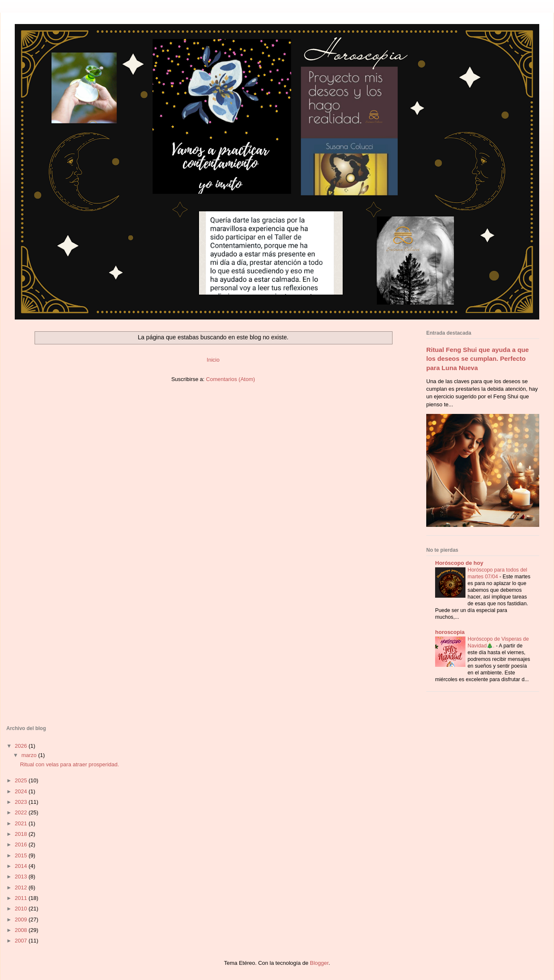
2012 (22, 887)
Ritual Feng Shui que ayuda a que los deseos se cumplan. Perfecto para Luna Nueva (477, 359)
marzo (30, 755)
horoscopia (450, 632)
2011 (22, 898)
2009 (22, 920)
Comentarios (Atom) (231, 379)
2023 (22, 802)
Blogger (319, 963)
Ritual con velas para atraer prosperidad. (69, 764)
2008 (22, 930)
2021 (22, 823)
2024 (22, 791)
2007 (22, 941)
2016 (22, 844)
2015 (22, 855)
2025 (22, 780)
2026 (22, 746)
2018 (22, 834)
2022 (22, 812)
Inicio (213, 360)
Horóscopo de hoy (459, 563)
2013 (22, 877)
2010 (22, 909)
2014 (22, 866)
